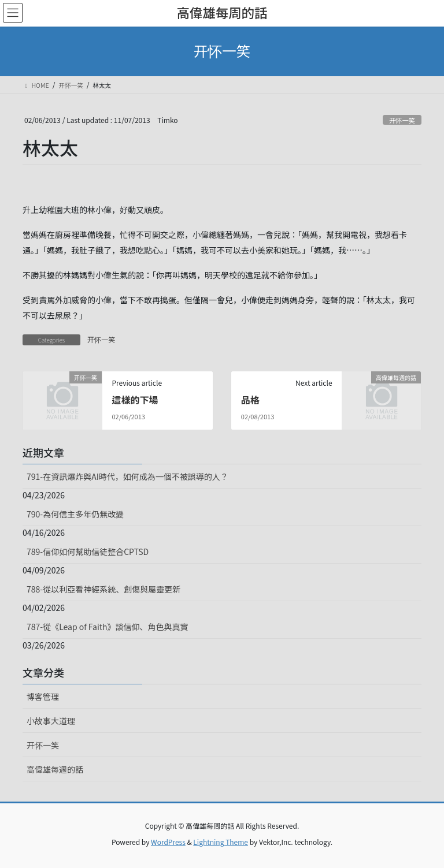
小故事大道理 (51, 721)
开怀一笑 (402, 120)
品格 (250, 400)
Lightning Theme (221, 842)
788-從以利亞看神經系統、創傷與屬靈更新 (103, 589)
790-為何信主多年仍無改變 (75, 514)
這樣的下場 (135, 400)
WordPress (168, 842)
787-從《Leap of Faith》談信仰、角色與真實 (108, 627)
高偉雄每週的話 (55, 769)
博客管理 (43, 696)
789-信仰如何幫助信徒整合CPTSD (88, 552)
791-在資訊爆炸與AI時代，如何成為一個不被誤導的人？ (127, 476)
